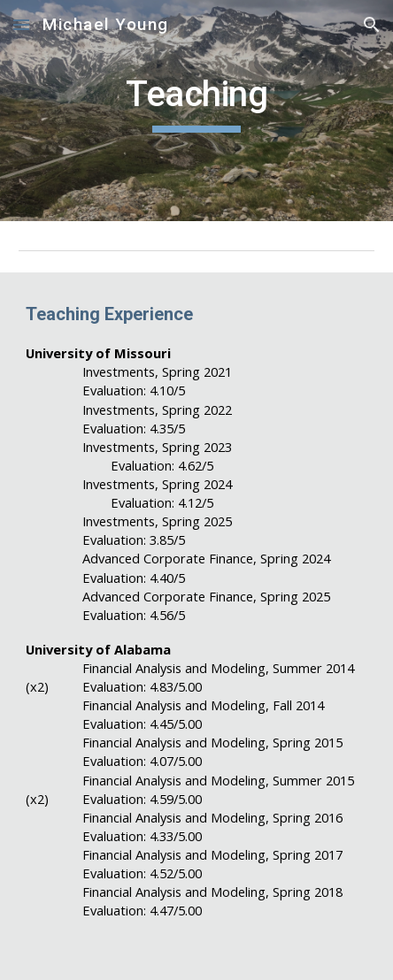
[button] (21, 24)
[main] (196, 111)
